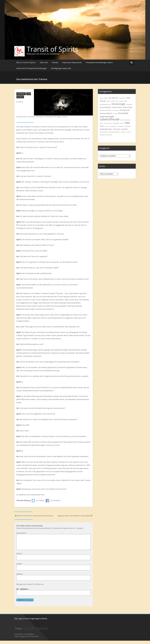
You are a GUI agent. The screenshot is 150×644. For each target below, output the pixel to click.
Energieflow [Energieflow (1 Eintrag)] (122, 98)
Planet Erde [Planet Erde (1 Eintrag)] (128, 120)
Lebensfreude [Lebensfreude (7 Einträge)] (110, 119)
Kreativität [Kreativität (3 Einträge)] (123, 113)
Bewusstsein (23, 117)
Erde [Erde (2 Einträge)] (128, 98)
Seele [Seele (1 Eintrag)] (101, 123)
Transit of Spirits (52, 49)
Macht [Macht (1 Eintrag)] (122, 120)
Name (19, 557)
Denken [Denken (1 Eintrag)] (106, 98)
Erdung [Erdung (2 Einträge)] (103, 101)
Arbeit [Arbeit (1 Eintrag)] (101, 98)
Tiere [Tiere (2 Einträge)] (102, 126)
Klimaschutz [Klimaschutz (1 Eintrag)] (116, 110)
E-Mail (19, 567)
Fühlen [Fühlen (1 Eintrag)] (113, 101)
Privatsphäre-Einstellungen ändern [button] (99, 62)
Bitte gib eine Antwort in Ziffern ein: (30, 588)
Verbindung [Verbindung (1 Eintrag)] (128, 126)
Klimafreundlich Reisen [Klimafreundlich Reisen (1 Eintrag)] (106, 110)
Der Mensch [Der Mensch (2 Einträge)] (113, 98)
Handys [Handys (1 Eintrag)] (121, 101)
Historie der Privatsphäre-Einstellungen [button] (32, 68)
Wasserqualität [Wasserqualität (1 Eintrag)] (104, 132)
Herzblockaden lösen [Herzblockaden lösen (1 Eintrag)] (105, 104)
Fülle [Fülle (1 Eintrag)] (117, 101)
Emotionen (21, 94)
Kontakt (55, 62)
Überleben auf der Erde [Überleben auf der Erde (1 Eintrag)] (106, 135)
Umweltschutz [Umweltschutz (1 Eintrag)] (113, 126)
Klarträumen (40, 117)
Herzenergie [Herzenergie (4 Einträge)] (118, 104)
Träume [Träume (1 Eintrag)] (107, 126)
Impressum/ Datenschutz (72, 62)
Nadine (20, 102)
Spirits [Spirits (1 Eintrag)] (122, 123)
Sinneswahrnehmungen (53, 117)
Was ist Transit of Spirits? (26, 62)
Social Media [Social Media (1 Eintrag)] (116, 123)
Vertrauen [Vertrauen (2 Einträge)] (117, 129)
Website (19, 577)
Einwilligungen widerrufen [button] (61, 68)
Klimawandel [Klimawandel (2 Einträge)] (125, 110)
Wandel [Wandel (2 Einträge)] (125, 129)
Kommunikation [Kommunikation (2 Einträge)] (106, 113)
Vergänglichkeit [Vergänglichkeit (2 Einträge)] (106, 129)
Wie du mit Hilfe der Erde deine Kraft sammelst (34, 516)
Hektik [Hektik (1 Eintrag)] (125, 101)
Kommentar (22, 533)
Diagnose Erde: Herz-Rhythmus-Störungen (75, 516)
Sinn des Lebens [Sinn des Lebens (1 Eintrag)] (108, 123)
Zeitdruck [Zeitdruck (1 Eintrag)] (123, 132)
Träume (65, 117)
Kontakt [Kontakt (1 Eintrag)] (115, 114)
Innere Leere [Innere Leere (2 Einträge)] (117, 107)
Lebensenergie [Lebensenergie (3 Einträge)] (107, 116)
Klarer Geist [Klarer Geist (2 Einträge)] (127, 107)
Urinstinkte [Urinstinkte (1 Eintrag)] (121, 126)
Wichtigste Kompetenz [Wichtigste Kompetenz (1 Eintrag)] (114, 132)
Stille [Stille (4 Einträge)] (127, 123)
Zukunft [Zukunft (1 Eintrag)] (129, 132)
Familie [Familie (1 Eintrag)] (108, 101)
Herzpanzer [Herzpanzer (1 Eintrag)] (129, 104)
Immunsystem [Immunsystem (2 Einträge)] (105, 107)
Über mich (44, 62)
